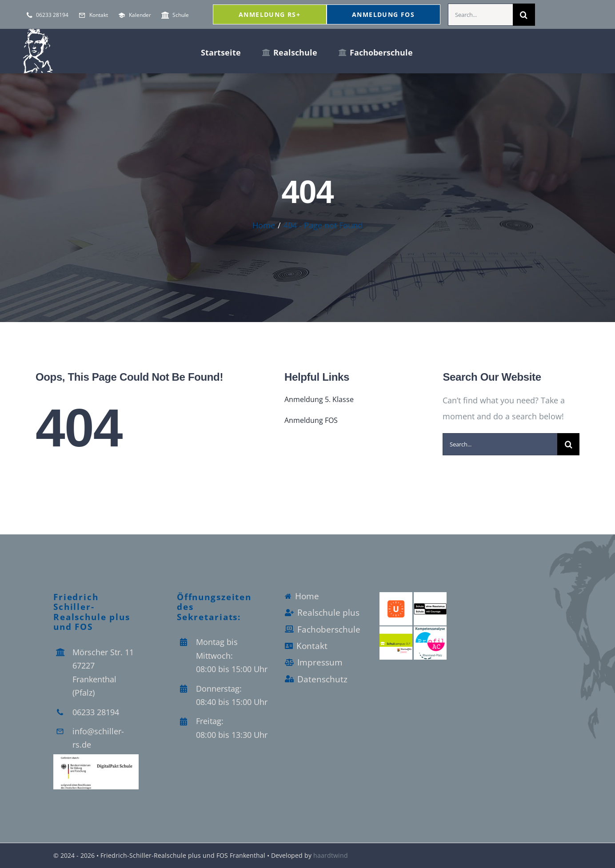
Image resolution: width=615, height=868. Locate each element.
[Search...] (480, 15)
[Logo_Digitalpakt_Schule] (96, 758)
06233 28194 (96, 712)
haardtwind (331, 855)
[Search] (524, 15)
